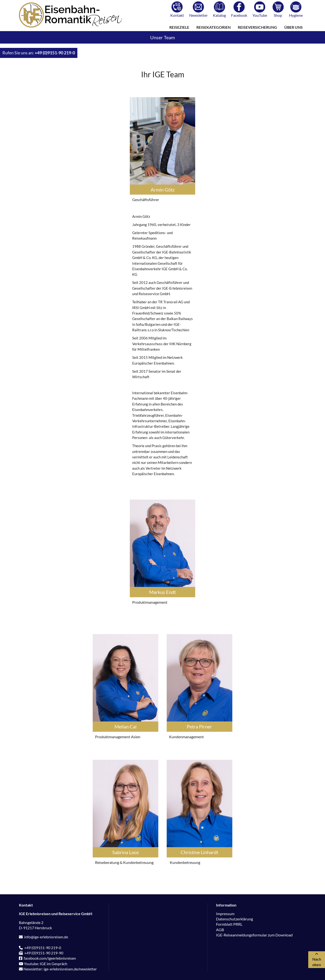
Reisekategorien (214, 27)
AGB (220, 930)
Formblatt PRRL (229, 924)
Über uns (294, 27)
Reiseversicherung (257, 27)
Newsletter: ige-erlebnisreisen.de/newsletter (58, 969)
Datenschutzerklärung (234, 919)
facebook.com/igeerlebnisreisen (47, 958)
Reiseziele (179, 27)
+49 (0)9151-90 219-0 (55, 53)
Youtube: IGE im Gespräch (43, 964)
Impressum (225, 914)
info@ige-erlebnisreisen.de (43, 937)
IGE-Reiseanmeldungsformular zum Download (254, 935)
